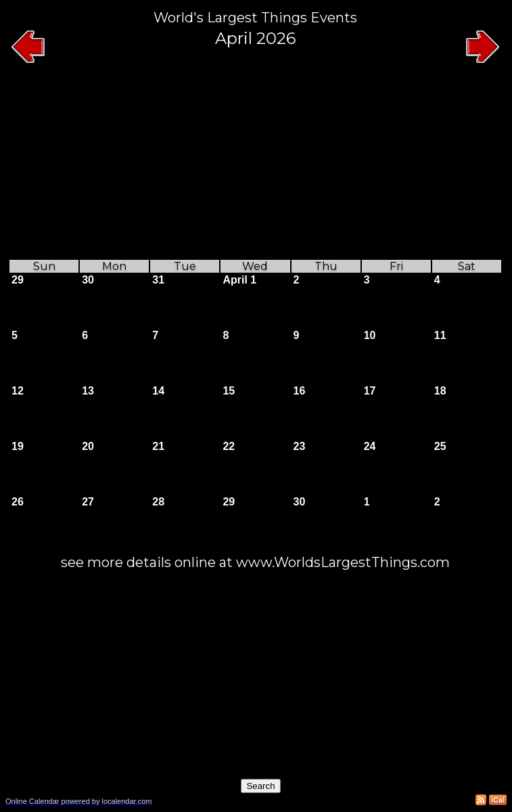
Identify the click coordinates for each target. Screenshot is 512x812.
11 (440, 335)
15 (229, 391)
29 (18, 280)
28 (158, 502)
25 (440, 446)
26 (18, 502)
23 (300, 446)
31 (158, 280)
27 (88, 502)
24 (370, 446)
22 (229, 446)
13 (88, 391)
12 (18, 391)
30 (88, 280)
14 (158, 391)
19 (18, 446)
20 (88, 446)
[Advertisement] (255, 164)
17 (370, 391)
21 (158, 446)
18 (440, 391)
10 (370, 335)
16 (300, 391)
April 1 (239, 280)
